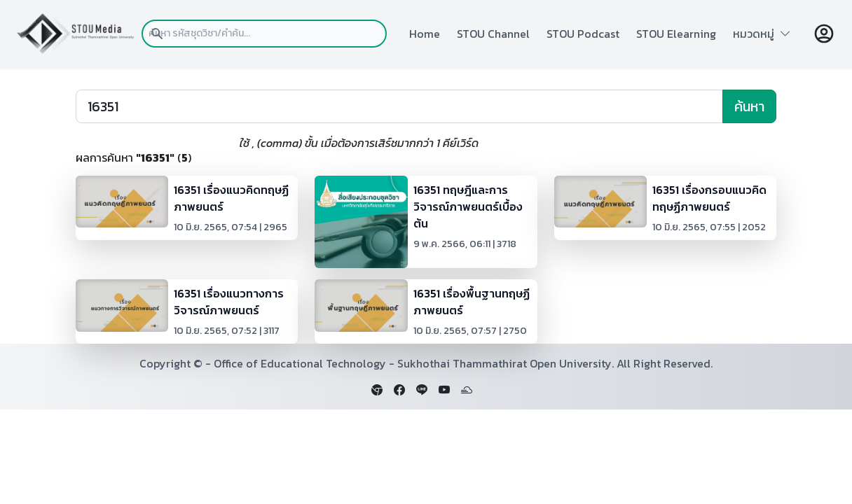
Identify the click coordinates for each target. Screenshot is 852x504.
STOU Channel (493, 34)
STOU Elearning (676, 34)
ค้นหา (749, 106)
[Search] (399, 106)
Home (425, 34)
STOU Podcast (583, 34)
